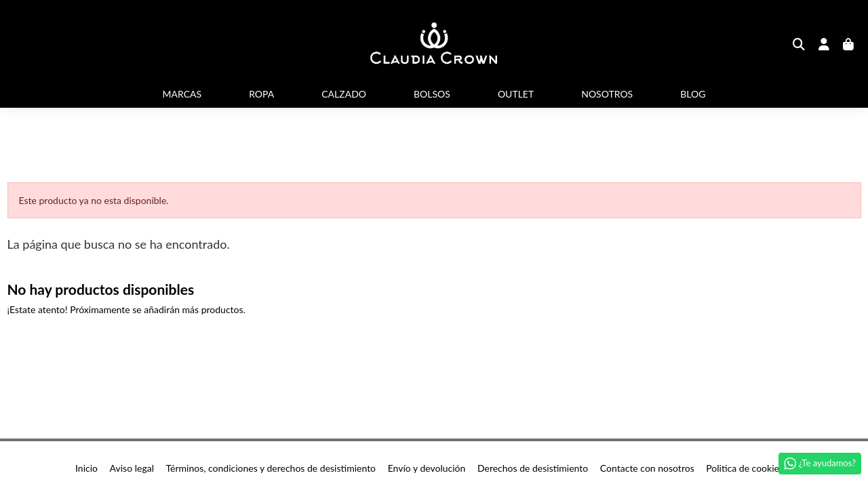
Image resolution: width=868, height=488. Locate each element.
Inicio (86, 468)
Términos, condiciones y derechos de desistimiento (271, 468)
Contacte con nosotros (647, 468)
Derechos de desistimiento (533, 468)
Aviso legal (132, 468)
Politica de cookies (745, 468)
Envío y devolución (427, 468)
